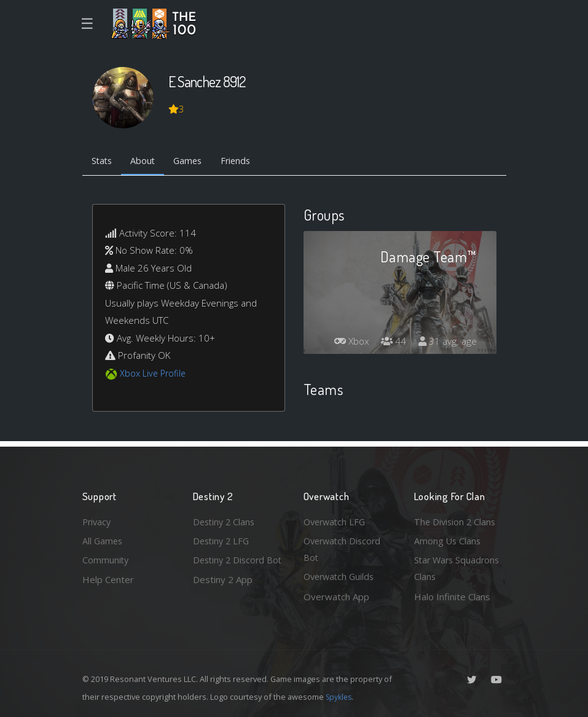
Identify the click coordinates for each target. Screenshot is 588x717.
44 (392, 343)
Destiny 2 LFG (223, 539)
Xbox (348, 343)
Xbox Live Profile (154, 374)
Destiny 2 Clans (225, 519)
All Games (103, 539)
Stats (103, 162)
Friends (244, 162)
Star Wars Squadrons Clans (459, 568)
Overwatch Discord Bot (344, 548)
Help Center (108, 579)
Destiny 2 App (223, 597)
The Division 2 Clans (456, 519)
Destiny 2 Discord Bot (231, 568)
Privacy (98, 519)
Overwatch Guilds (341, 576)
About (147, 162)
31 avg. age (447, 343)
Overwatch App (336, 597)
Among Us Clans (448, 539)
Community (106, 559)
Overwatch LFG (336, 519)
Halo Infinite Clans (452, 597)
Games (194, 162)
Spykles (340, 697)
